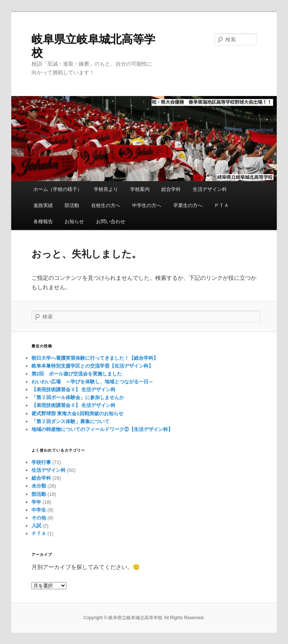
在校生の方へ (106, 205)
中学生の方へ (147, 205)
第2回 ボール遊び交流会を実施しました (77, 374)
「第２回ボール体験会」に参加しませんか (78, 397)
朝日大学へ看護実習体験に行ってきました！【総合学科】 (95, 358)
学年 (36, 502)
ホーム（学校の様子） (58, 189)
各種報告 (43, 221)
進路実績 (43, 205)
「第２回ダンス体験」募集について (70, 421)
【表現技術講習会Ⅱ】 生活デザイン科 (74, 390)
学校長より (106, 189)
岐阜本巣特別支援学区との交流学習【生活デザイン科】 (92, 366)
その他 (39, 518)
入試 (36, 526)
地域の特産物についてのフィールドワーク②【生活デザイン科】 (102, 429)
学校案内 (140, 189)
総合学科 (171, 189)
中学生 (39, 510)
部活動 (72, 205)
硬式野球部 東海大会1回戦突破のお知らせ (77, 414)
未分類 (39, 486)
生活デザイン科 (210, 189)
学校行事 (41, 462)
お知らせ (74, 221)
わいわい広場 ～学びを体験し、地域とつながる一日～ (92, 382)
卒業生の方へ (188, 205)
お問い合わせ (111, 221)
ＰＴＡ (221, 205)
